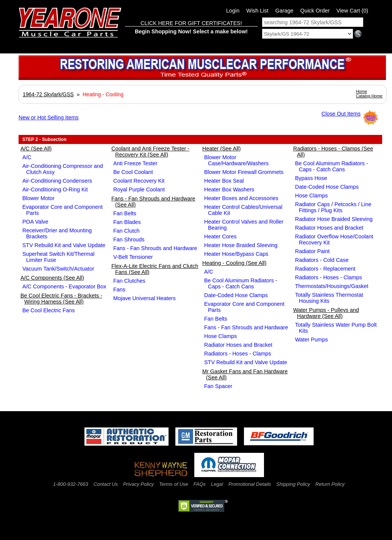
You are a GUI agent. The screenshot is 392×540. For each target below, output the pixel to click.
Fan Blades (127, 222)
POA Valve (35, 222)
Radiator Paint (312, 251)
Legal (217, 484)
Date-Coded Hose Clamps (236, 295)
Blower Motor (38, 198)
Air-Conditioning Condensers (57, 181)
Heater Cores (220, 236)
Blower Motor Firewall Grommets (244, 172)
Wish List (257, 11)
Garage (284, 11)
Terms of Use (174, 484)
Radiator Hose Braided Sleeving (334, 219)
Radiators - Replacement (325, 269)
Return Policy (330, 484)
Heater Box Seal (224, 181)
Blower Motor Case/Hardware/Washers (236, 160)
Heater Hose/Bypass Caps (236, 254)
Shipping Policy (293, 484)
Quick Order (315, 11)
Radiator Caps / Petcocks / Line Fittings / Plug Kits (333, 207)
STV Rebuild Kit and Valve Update (64, 245)
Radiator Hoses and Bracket (238, 345)
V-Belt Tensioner (133, 257)
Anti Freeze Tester (135, 163)
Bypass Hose (311, 178)
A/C (27, 157)
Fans (119, 290)
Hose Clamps (220, 336)
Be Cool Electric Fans (48, 310)
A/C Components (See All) (52, 278)
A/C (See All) (36, 149)
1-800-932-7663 (71, 484)
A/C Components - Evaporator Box (64, 286)
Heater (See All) (222, 149)
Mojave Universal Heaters (144, 298)
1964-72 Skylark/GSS (48, 94)
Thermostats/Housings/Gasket (332, 286)
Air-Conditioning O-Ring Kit (55, 189)
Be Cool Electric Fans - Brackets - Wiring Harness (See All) (61, 299)
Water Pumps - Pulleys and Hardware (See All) (326, 313)
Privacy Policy (138, 484)
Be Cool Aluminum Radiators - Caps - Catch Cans (241, 283)
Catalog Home (369, 96)
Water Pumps (312, 340)
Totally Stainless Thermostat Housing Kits (329, 298)
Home (362, 91)
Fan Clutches (129, 281)
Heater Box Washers (229, 189)
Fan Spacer (218, 386)
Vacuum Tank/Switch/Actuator (58, 269)
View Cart (352, 11)
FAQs (200, 484)
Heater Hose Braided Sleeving (241, 245)
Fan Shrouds (129, 239)
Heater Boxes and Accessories (241, 198)
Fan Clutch (127, 231)
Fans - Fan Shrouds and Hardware (155, 248)
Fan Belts (125, 213)
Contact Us (106, 484)
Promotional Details (250, 484)
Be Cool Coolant (133, 172)
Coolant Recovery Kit (139, 181)
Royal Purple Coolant (139, 189)
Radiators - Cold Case (322, 260)
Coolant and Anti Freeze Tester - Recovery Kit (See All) (150, 152)
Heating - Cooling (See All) (234, 263)
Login (233, 11)
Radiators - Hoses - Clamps (238, 354)
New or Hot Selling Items (48, 117)
